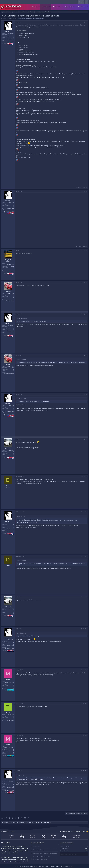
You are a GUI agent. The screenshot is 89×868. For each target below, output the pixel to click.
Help (84, 831)
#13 (86, 629)
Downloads (70, 7)
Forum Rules (37, 847)
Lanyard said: (20, 360)
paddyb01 (8, 292)
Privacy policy (76, 831)
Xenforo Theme (67, 866)
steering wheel (39, 18)
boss (19, 18)
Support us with (45, 853)
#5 (87, 314)
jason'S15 (8, 448)
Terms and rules (66, 831)
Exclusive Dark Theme (8, 831)
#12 (86, 597)
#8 (87, 439)
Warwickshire (11, 39)
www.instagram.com (9, 42)
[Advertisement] (51, 174)
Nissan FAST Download (40, 859)
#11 (86, 556)
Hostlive (57, 866)
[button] (39, 7)
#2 (87, 191)
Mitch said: (20, 775)
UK (13, 688)
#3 (87, 251)
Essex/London (10, 721)
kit (34, 18)
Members (83, 7)
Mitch (8, 679)
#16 (86, 735)
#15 (86, 703)
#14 (86, 670)
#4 (87, 282)
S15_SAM (8, 260)
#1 (87, 22)
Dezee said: (20, 516)
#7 (87, 394)
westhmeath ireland (9, 301)
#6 (87, 355)
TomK (8, 713)
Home (36, 7)
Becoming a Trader (39, 850)
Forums (46, 7)
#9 (87, 476)
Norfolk (12, 456)
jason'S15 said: (21, 633)
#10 (86, 512)
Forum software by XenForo (27, 866)
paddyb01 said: (21, 318)
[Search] (86, 2)
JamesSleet (76, 836)
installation (29, 18)
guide (23, 18)
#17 (86, 771)
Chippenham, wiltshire (8, 272)
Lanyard (4, 18)
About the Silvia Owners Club (42, 856)
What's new (58, 7)
